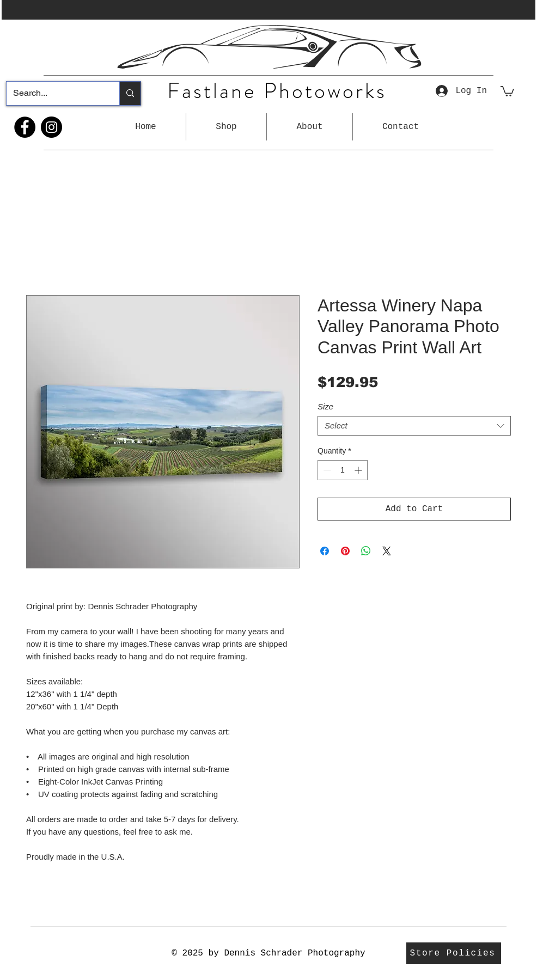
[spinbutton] (343, 470)
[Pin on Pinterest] (345, 551)
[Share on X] (387, 551)
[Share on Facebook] (325, 551)
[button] (226, 127)
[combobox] (414, 426)
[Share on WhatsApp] (366, 551)
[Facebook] (25, 127)
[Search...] (55, 93)
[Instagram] (51, 127)
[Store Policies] (454, 953)
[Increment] (359, 470)
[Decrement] (326, 470)
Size (325, 406)
